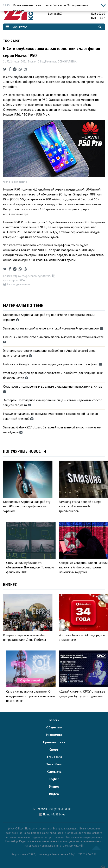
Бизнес (54, 786)
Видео (54, 794)
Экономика (54, 735)
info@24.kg (58, 814)
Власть (54, 720)
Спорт (54, 749)
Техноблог (11, 41)
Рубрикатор (17, 27)
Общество (54, 727)
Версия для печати (16, 284)
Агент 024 (54, 757)
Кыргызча (54, 772)
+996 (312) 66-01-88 (59, 809)
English (54, 779)
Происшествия (54, 742)
